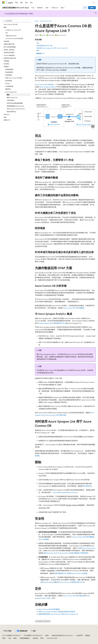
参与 (10, 638)
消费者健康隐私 (24, 638)
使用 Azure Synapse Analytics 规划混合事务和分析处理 (57, 612)
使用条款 (35, 638)
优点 (38, 43)
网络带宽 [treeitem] (8, 89)
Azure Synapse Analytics (48, 87)
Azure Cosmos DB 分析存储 (44, 84)
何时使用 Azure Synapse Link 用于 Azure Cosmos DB (52, 48)
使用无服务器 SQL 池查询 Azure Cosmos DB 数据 (71, 573)
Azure (37, 21)
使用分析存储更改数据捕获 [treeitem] (15, 103)
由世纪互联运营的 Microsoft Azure (62, 635)
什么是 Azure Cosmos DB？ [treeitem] (13, 30)
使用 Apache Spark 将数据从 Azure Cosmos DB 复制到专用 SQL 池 (62, 582)
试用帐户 (92, 8)
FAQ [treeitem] (7, 33)
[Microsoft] (4, 3)
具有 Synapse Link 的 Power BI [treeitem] (16, 109)
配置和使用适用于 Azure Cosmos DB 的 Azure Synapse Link (58, 614)
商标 (42, 638)
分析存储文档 (87, 486)
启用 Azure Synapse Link (87, 548)
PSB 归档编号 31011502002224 (33, 635)
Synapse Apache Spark (46, 323)
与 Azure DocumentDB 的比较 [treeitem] (14, 38)
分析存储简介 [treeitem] (11, 100)
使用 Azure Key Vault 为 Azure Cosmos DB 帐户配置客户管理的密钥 (66, 553)
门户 (85, 8)
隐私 (47, 635)
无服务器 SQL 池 (61, 323)
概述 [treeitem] (8, 95)
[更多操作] (94, 21)
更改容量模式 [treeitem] (9, 72)
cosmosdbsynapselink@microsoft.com (65, 492)
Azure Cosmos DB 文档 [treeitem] (11, 24)
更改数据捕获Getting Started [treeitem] (15, 106)
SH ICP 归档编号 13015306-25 (11, 635)
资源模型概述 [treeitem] (9, 69)
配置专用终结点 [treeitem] (11, 112)
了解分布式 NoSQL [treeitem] (11, 36)
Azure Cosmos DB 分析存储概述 (74, 308)
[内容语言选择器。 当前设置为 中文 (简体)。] (7, 631)
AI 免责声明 (79, 635)
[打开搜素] (94, 3)
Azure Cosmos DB (45, 21)
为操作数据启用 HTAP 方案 (44, 46)
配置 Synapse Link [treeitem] (12, 98)
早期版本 (88, 635)
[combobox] (16, 21)
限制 (38, 50)
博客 (4, 638)
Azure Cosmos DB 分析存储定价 (74, 596)
